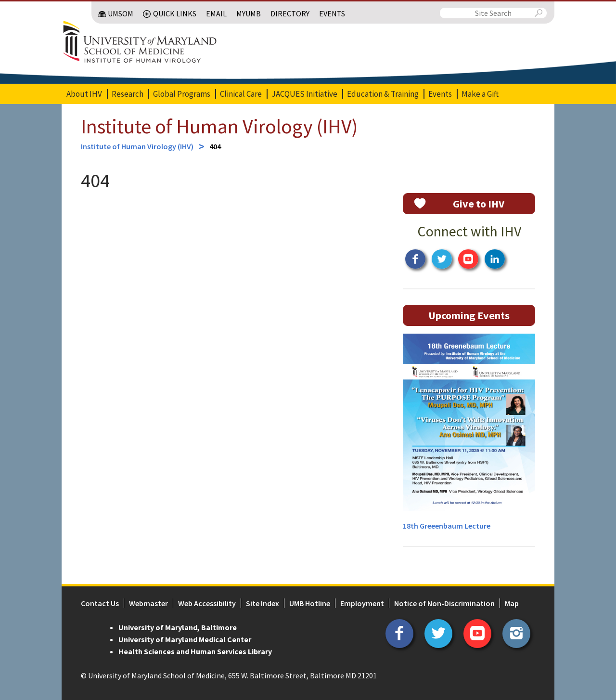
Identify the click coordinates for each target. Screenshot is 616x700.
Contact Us (100, 603)
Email (216, 13)
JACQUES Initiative (304, 94)
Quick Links (175, 13)
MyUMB (249, 13)
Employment (362, 603)
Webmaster (148, 603)
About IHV (84, 94)
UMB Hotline (310, 603)
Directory (290, 13)
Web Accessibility (207, 603)
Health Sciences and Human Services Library (195, 651)
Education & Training (383, 94)
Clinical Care (241, 94)
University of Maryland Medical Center (185, 639)
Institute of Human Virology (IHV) (219, 126)
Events (332, 13)
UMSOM (121, 13)
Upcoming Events (469, 315)
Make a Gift (480, 94)
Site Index (263, 603)
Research (128, 94)
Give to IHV (479, 204)
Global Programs (182, 94)
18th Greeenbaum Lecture (447, 526)
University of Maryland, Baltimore (178, 627)
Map (512, 603)
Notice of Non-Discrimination (444, 603)
